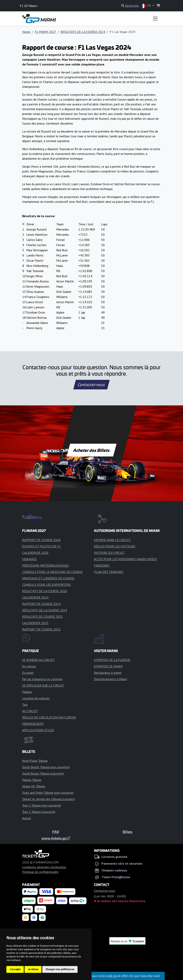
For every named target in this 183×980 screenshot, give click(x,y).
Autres (27, 818)
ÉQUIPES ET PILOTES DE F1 (41, 546)
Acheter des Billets (92, 450)
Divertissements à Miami (110, 679)
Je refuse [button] (33, 969)
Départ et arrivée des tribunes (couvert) (48, 799)
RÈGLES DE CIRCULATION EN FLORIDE (49, 717)
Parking (27, 692)
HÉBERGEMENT (33, 724)
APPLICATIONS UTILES (38, 730)
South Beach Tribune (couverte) (43, 773)
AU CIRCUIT (30, 711)
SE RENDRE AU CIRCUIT (38, 660)
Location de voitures (36, 698)
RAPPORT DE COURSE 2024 (41, 604)
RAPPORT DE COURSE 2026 (41, 540)
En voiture (29, 666)
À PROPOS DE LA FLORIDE (112, 660)
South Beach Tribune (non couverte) (46, 767)
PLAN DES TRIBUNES (109, 572)
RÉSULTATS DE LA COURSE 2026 (45, 591)
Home (26, 32)
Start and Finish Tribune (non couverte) (48, 793)
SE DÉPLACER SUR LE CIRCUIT (43, 685)
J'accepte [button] (15, 969)
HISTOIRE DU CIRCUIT (109, 553)
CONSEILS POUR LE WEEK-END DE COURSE (52, 572)
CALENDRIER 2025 (35, 623)
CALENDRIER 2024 (35, 597)
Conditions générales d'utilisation (44, 867)
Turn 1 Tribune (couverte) (39, 812)
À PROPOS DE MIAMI (108, 666)
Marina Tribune (32, 780)
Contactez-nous (91, 385)
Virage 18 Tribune (34, 786)
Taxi (25, 705)
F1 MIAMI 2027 (45, 32)
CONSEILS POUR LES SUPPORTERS (46, 585)
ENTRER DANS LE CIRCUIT (112, 540)
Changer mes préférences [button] (60, 969)
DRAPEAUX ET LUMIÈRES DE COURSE (48, 578)
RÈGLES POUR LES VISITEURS (115, 546)
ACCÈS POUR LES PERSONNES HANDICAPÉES (125, 559)
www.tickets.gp (56, 838)
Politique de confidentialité (40, 872)
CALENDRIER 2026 (35, 553)
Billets (127, 832)
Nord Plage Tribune (35, 761)
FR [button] (146, 6)
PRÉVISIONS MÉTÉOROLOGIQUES (45, 565)
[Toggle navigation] (155, 19)
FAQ (56, 832)
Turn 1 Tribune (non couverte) (42, 805)
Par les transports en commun (42, 679)
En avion (28, 673)
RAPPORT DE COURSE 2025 (41, 629)
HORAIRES (29, 559)
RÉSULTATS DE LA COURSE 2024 (83, 32)
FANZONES (102, 565)
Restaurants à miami (108, 673)
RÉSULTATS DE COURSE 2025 (42, 617)
